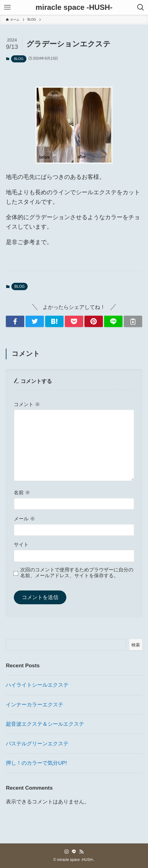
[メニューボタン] (7, 7)
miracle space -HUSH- (74, 7)
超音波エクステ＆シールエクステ (45, 724)
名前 (22, 493)
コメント (27, 404)
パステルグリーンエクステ (37, 744)
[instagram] (67, 852)
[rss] (81, 852)
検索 (136, 645)
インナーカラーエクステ (35, 704)
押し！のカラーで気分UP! (36, 763)
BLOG (19, 59)
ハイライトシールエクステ (37, 685)
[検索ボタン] (141, 7)
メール (24, 519)
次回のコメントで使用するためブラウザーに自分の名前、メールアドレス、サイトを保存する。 (77, 573)
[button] (15, 322)
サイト (21, 544)
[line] (74, 852)
